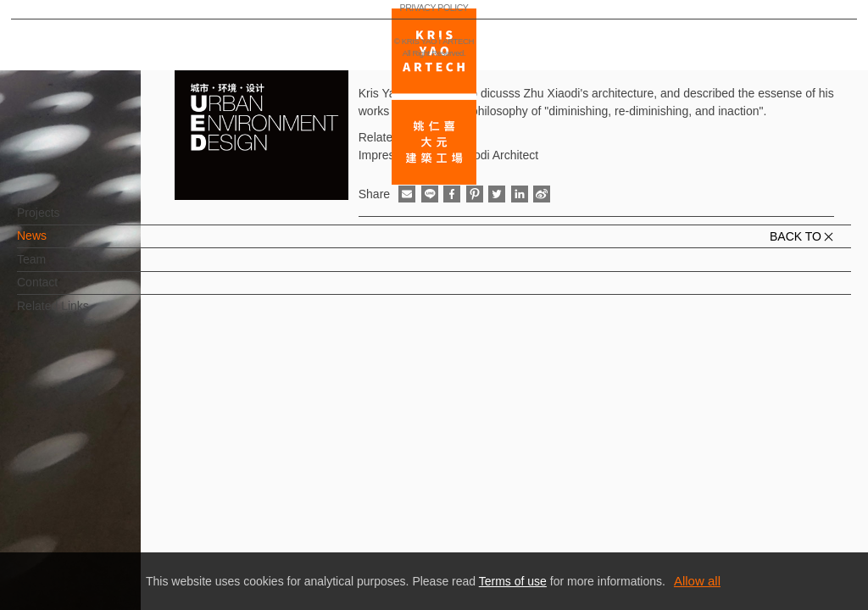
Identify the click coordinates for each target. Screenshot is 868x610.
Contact (65, 291)
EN (116, 498)
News (60, 244)
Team (59, 268)
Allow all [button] (697, 581)
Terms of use (513, 581)
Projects (67, 221)
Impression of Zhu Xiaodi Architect (448, 155)
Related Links (81, 314)
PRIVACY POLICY (88, 547)
